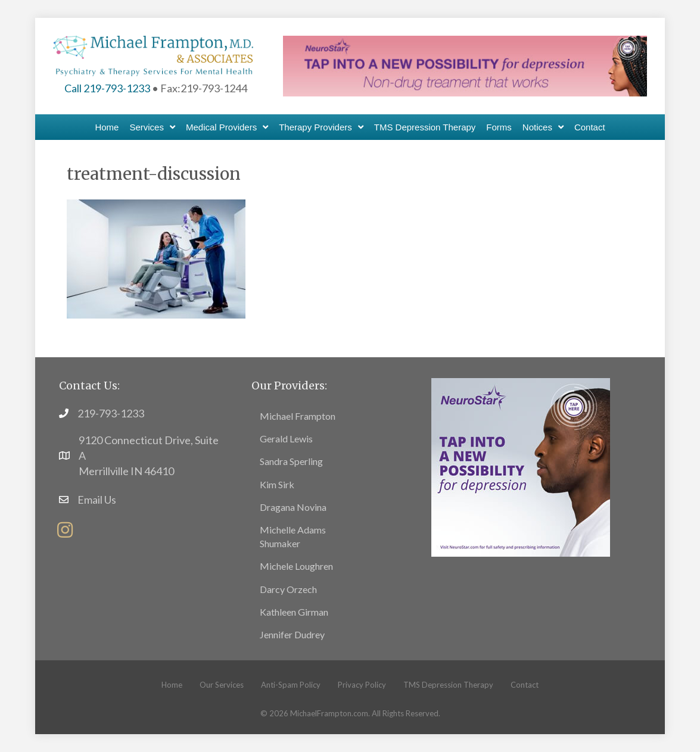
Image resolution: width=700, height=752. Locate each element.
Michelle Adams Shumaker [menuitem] (293, 536)
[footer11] (521, 466)
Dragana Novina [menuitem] (293, 507)
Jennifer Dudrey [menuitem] (292, 634)
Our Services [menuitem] (222, 685)
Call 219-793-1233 (107, 88)
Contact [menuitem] (525, 685)
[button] (65, 530)
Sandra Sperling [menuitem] (291, 461)
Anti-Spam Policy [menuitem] (291, 685)
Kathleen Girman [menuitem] (294, 612)
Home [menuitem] (172, 685)
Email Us (97, 500)
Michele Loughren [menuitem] (296, 566)
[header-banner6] (465, 64)
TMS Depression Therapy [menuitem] (448, 685)
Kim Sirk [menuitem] (277, 484)
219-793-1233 (111, 413)
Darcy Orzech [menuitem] (288, 589)
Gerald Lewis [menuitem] (286, 439)
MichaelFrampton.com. (330, 713)
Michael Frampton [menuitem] (298, 416)
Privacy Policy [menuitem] (362, 685)
